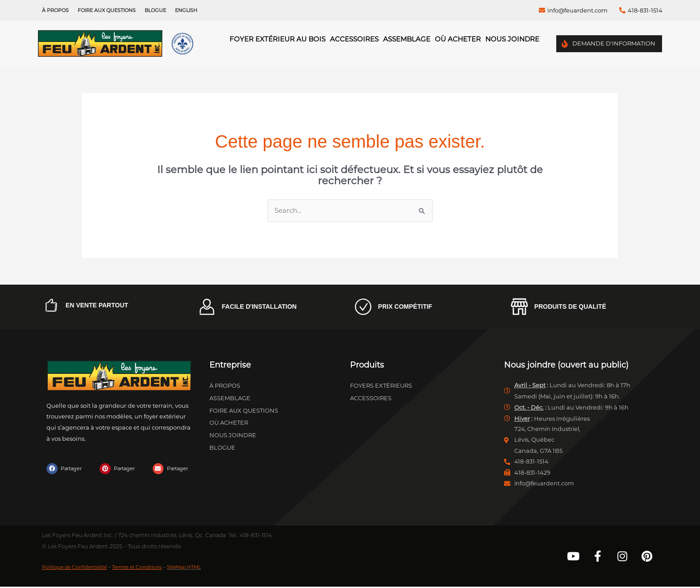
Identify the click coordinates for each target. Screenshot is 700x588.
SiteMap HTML (202, 568)
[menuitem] (186, 10)
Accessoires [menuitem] (354, 39)
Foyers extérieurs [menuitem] (381, 386)
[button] (66, 469)
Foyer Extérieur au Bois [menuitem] (277, 39)
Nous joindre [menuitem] (512, 39)
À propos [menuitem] (55, 10)
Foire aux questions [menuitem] (107, 10)
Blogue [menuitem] (155, 10)
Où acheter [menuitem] (458, 39)
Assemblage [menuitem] (407, 39)
